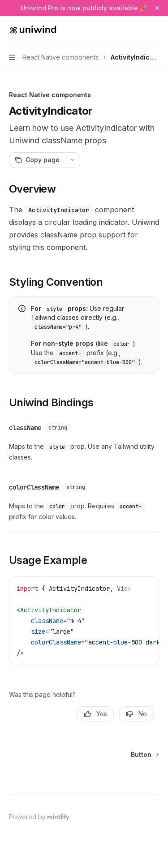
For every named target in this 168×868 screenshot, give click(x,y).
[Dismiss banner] (157, 8)
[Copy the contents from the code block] (146, 584)
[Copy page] (37, 160)
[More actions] (156, 30)
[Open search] (139, 30)
